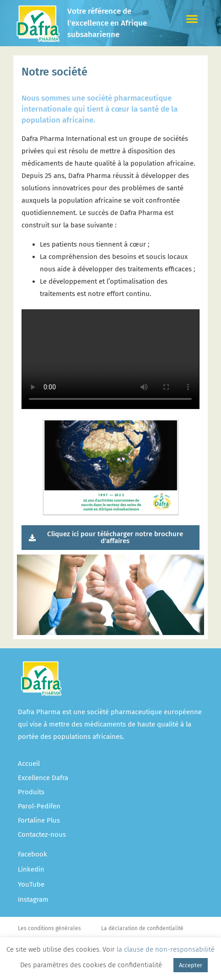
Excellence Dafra (43, 778)
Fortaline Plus (39, 820)
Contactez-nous (42, 835)
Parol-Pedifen (39, 806)
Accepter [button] (191, 965)
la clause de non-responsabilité (166, 949)
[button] (192, 19)
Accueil (29, 764)
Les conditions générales (49, 928)
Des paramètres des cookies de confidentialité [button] (91, 965)
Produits (31, 792)
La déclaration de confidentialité (142, 928)
